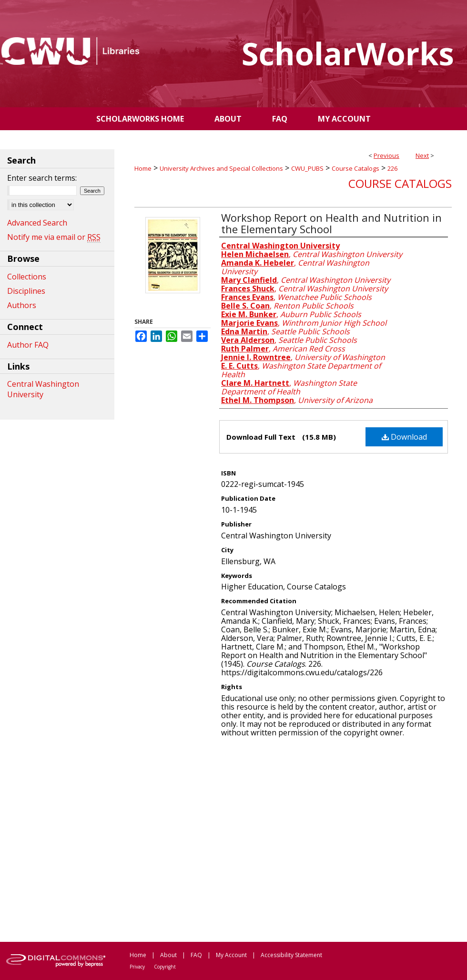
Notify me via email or (54, 237)
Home (143, 168)
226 (392, 168)
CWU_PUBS (307, 168)
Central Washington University (43, 389)
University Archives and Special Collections (221, 168)
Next (422, 155)
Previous (386, 155)
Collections (27, 277)
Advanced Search (37, 223)
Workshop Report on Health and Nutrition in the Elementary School (331, 223)
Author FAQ (28, 345)
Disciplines (26, 291)
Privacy (137, 967)
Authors (22, 305)
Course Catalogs (355, 168)
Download (404, 437)
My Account (231, 955)
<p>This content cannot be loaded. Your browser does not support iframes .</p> (293, 839)
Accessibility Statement (291, 955)
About (168, 955)
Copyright (165, 967)
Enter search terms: (42, 178)
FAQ (196, 955)
